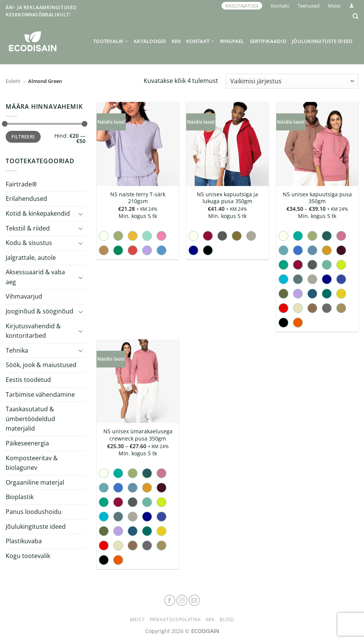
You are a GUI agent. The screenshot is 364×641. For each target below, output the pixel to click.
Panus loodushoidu (34, 512)
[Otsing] (355, 16)
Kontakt (280, 6)
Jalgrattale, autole (31, 258)
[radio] (104, 236)
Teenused (309, 6)
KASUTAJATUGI (242, 6)
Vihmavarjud (24, 296)
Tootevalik (111, 41)
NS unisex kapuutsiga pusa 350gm (317, 198)
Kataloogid (150, 41)
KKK (176, 41)
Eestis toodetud (28, 380)
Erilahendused (26, 199)
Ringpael (232, 41)
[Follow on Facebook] (170, 600)
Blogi (227, 620)
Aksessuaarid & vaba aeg (35, 277)
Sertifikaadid (268, 41)
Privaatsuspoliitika (175, 620)
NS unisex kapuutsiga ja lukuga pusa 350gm (227, 198)
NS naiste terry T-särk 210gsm (138, 198)
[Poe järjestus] (292, 81)
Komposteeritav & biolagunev (32, 463)
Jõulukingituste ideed (322, 41)
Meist (334, 6)
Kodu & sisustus (29, 243)
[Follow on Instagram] (182, 600)
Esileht (13, 81)
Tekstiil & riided (28, 228)
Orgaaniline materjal (35, 482)
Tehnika (17, 350)
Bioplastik (20, 497)
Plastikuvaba (24, 541)
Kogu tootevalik (28, 556)
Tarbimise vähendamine (40, 394)
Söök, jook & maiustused (41, 365)
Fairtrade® (21, 184)
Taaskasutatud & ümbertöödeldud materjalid (30, 419)
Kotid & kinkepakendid (38, 213)
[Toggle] (81, 213)
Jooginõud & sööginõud (40, 311)
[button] (352, 6)
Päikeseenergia (27, 443)
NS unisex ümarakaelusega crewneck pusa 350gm (138, 435)
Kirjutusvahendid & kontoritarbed (33, 331)
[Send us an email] (195, 600)
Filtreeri (23, 137)
